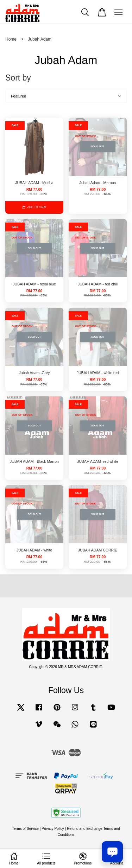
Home (11, 39)
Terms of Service (25, 829)
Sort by (18, 78)
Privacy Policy (53, 829)
